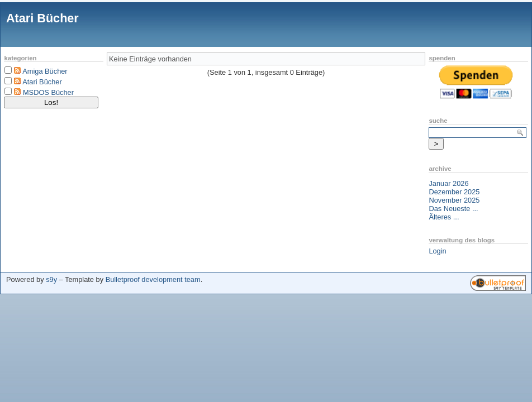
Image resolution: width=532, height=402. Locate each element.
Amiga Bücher (45, 71)
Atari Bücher (42, 18)
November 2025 (454, 200)
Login (437, 251)
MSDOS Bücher (48, 92)
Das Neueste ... (453, 209)
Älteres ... (444, 217)
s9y (51, 279)
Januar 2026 (448, 183)
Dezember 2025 (454, 192)
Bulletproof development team (153, 279)
